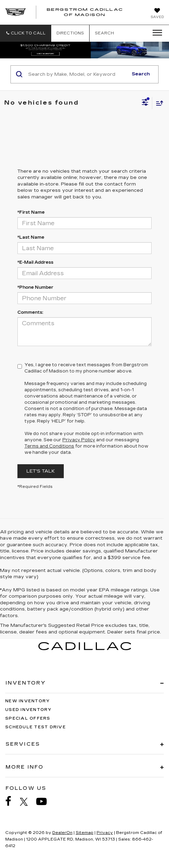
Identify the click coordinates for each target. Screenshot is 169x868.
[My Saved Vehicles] (157, 14)
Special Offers (28, 718)
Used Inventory (29, 710)
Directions (70, 33)
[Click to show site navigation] (155, 33)
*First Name (31, 212)
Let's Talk (41, 471)
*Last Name (31, 237)
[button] (26, 33)
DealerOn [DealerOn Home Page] (62, 833)
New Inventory (28, 701)
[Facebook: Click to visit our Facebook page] (12, 801)
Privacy (105, 833)
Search (141, 74)
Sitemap (84, 833)
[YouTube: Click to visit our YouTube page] (45, 801)
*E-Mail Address (35, 262)
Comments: (30, 312)
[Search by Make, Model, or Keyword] (77, 74)
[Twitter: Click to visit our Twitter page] (27, 802)
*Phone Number (35, 287)
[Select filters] (145, 103)
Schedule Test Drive (36, 727)
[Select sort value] (158, 103)
